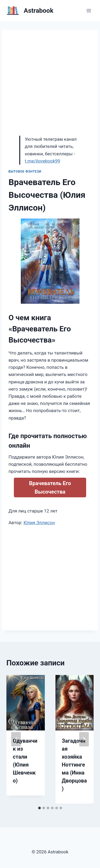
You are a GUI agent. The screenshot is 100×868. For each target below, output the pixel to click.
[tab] (39, 808)
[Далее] (84, 739)
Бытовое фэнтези (25, 172)
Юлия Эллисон (39, 523)
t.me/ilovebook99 (43, 161)
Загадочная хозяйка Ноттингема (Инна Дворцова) (74, 765)
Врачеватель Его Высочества (50, 488)
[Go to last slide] (16, 739)
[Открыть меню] (89, 10)
